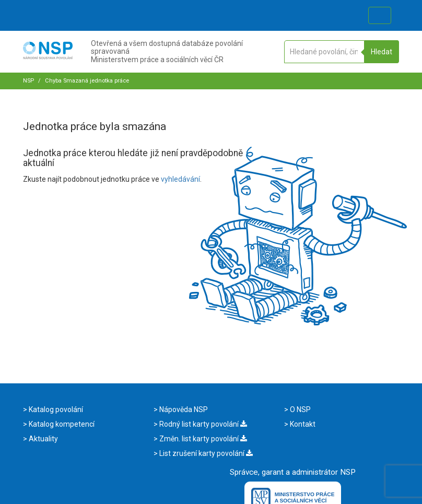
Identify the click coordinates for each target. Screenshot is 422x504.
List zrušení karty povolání (205, 453)
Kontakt (302, 424)
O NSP (300, 409)
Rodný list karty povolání (202, 424)
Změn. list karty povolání (202, 439)
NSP (28, 81)
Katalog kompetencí (61, 424)
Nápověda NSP (183, 409)
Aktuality (43, 439)
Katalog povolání (55, 409)
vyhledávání (180, 179)
